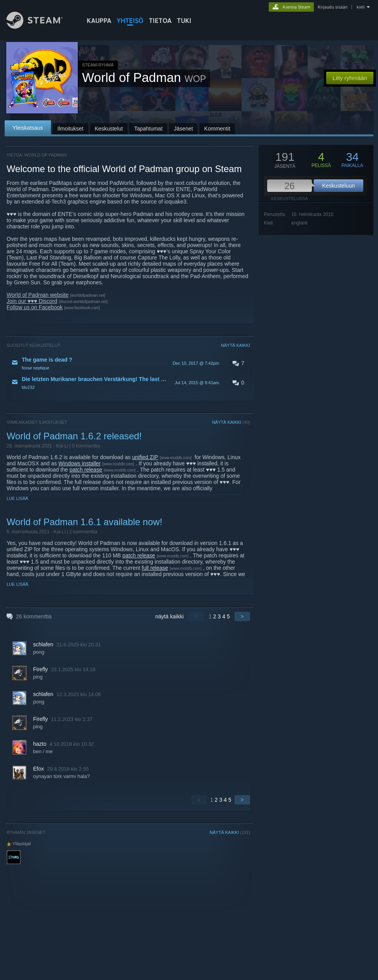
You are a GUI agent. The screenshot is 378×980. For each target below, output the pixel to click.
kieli (361, 7)
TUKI (184, 21)
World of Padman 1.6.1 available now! (84, 522)
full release (155, 568)
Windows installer (80, 463)
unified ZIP (145, 457)
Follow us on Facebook (35, 307)
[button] (128, 363)
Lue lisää (17, 498)
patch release (86, 470)
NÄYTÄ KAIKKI (235, 345)
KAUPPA (99, 21)
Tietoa (160, 21)
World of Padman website (38, 295)
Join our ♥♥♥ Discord (32, 301)
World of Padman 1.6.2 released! (74, 436)
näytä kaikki (169, 616)
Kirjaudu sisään (332, 7)
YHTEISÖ (130, 21)
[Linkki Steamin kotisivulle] (40, 27)
